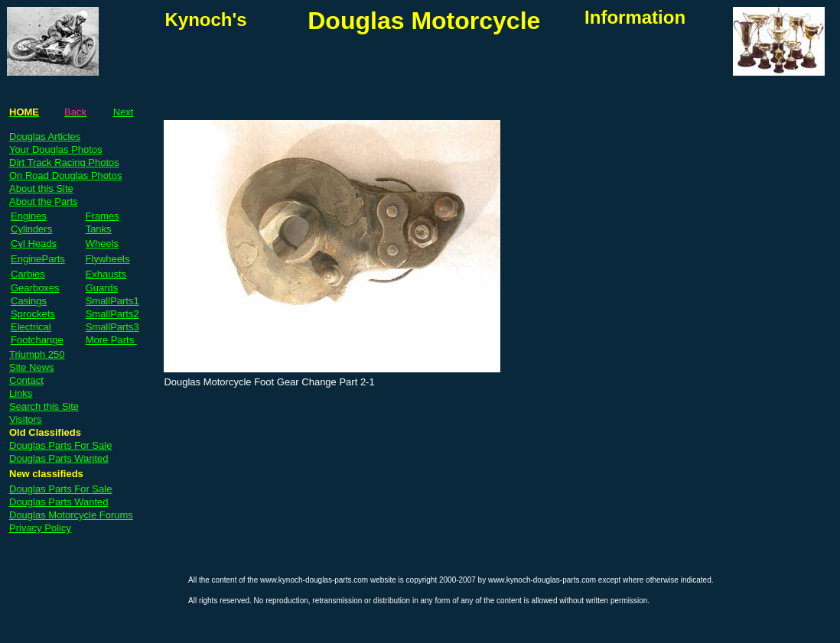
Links (21, 393)
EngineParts (38, 259)
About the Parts (44, 201)
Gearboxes (35, 288)
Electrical (31, 327)
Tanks (99, 229)
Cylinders (31, 229)
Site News (32, 367)
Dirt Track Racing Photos (64, 162)
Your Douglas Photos (56, 149)
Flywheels (108, 259)
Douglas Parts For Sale (60, 445)
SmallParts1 (112, 301)
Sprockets (33, 314)
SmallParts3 (112, 327)
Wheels (102, 244)
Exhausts (106, 274)
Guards (102, 288)
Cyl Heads (34, 244)
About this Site (41, 188)
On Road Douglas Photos (65, 175)
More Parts (111, 340)
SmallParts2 (112, 314)
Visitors (25, 419)
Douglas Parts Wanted (59, 458)
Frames (103, 216)
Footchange (37, 340)
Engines (29, 216)
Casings (29, 301)
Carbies (28, 274)
